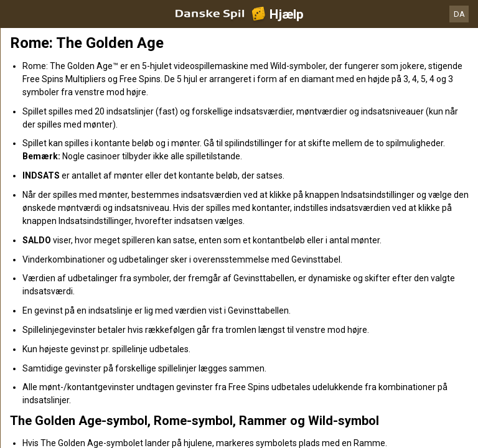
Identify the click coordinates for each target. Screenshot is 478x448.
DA (459, 14)
